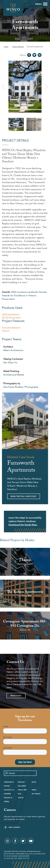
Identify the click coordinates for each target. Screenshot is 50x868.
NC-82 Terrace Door (11, 317)
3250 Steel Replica (11, 314)
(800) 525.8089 (24, 856)
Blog (34, 782)
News (34, 790)
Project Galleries (18, 47)
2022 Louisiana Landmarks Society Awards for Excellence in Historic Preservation (24, 295)
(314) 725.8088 (12, 856)
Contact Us (9, 790)
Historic (6, 331)
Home (6, 47)
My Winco (36, 794)
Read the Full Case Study (24, 496)
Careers (7, 794)
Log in (21, 798)
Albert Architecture (13, 350)
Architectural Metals (14, 375)
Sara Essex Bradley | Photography (21, 387)
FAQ (20, 794)
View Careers (14, 827)
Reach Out (16, 696)
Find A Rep (22, 790)
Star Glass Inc (10, 362)
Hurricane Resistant (11, 327)
